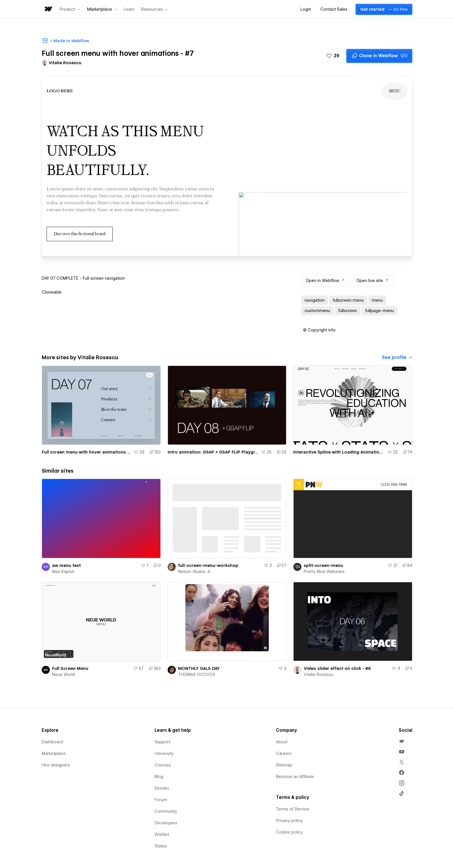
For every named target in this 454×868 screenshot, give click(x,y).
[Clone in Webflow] (379, 56)
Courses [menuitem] (163, 765)
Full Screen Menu (70, 668)
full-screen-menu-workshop (208, 565)
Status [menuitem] (161, 846)
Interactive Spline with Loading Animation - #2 (339, 452)
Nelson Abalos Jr (194, 572)
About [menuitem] (282, 742)
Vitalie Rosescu (318, 675)
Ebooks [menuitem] (162, 788)
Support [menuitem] (162, 742)
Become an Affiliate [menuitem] (295, 777)
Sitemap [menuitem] (284, 765)
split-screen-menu (323, 565)
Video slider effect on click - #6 (337, 668)
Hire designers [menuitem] (56, 765)
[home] (48, 9)
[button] (70, 9)
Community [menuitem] (166, 811)
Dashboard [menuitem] (52, 742)
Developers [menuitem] (166, 823)
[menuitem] (402, 741)
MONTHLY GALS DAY (199, 668)
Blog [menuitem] (159, 777)
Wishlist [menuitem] (162, 834)
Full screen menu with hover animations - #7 (87, 452)
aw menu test (66, 565)
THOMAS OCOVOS (197, 675)
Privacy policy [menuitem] (289, 821)
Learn (129, 9)
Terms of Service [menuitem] (293, 809)
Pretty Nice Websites (324, 572)
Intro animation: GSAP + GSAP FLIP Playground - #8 (213, 452)
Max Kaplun (63, 572)
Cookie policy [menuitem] (289, 832)
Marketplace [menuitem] (54, 753)
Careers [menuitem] (284, 753)
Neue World (64, 675)
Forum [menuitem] (161, 800)
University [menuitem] (164, 753)
